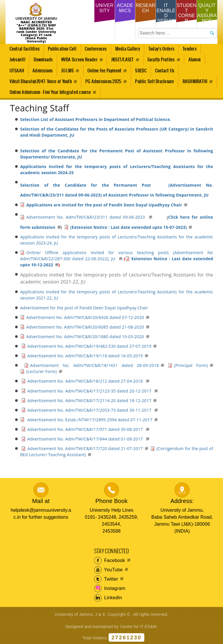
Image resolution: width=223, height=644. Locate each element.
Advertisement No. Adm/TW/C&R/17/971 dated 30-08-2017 (86, 429)
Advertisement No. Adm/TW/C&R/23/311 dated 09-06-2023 (86, 217)
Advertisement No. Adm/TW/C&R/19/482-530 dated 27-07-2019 (89, 346)
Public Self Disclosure (154, 82)
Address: (182, 501)
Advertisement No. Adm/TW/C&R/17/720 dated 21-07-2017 (85, 448)
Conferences (94, 51)
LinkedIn (108, 598)
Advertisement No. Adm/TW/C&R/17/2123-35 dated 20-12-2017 (90, 391)
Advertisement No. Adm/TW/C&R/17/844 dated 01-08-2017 (86, 439)
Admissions (41, 72)
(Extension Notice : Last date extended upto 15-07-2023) (129, 227)
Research (145, 8)
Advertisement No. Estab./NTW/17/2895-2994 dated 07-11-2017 (89, 420)
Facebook (110, 561)
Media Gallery (126, 51)
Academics (125, 8)
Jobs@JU (16, 61)
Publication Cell (62, 49)
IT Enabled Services (166, 16)
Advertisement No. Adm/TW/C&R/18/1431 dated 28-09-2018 (95, 365)
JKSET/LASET (123, 60)
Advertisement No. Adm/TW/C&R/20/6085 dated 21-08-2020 (85, 327)
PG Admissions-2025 (103, 82)
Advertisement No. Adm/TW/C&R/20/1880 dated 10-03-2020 (85, 337)
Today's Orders (161, 49)
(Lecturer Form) (41, 371)
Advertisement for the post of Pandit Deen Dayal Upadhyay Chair (84, 308)
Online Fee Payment (104, 71)
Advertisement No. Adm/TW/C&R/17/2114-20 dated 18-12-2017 (89, 401)
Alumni (195, 60)
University (105, 8)
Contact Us (165, 71)
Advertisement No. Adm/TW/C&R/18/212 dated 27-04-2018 (86, 381)
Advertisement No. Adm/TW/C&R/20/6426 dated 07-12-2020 (85, 317)
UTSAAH (15, 72)
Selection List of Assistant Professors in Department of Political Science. (96, 119)
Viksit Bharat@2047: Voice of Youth (41, 82)
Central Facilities (23, 51)
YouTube (108, 570)
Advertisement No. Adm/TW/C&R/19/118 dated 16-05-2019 (85, 356)
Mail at (41, 501)
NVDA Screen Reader (79, 60)
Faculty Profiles (161, 60)
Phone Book (111, 501)
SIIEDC (141, 71)
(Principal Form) (191, 365)
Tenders (190, 49)
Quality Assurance (207, 13)
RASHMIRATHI (195, 82)
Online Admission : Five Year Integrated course (50, 92)
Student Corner (187, 13)
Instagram (110, 588)
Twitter (106, 579)
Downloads (43, 60)
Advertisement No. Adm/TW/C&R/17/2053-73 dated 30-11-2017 (90, 410)
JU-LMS (68, 71)
